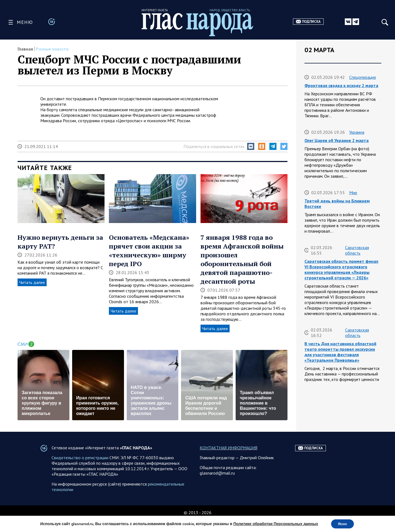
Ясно (342, 523)
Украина (357, 132)
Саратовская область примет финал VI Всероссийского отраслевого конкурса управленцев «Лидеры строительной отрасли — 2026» (341, 269)
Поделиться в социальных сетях (214, 146)
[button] (251, 146)
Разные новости (52, 49)
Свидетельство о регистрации (80, 470)
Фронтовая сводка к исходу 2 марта (341, 85)
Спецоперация (362, 77)
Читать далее (32, 282)
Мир (353, 193)
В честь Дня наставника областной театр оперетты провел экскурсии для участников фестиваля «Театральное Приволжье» (340, 352)
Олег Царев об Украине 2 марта (337, 140)
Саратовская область (357, 250)
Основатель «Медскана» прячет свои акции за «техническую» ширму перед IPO (149, 250)
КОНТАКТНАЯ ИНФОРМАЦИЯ (228, 460)
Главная (25, 49)
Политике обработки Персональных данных (274, 523)
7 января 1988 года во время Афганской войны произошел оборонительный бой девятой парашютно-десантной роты (242, 259)
